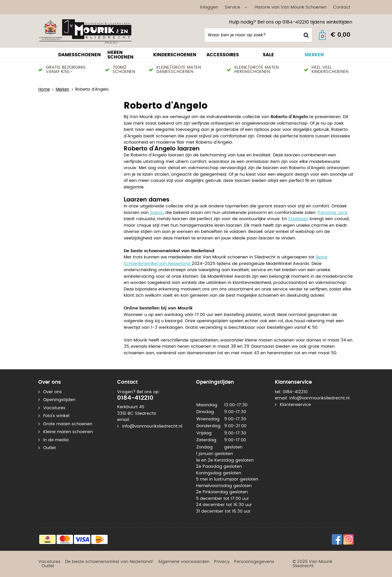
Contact (342, 7)
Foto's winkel (56, 416)
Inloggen (209, 7)
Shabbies (298, 219)
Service (232, 7)
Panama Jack (333, 213)
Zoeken (305, 35)
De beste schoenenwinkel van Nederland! (109, 562)
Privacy (222, 562)
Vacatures (54, 408)
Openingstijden (59, 400)
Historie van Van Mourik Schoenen (291, 7)
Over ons (53, 392)
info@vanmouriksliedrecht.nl (152, 426)
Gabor (157, 213)
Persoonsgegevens (254, 562)
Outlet (50, 448)
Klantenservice (295, 405)
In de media (56, 440)
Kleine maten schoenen (68, 432)
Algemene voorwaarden (184, 562)
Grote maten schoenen (68, 424)
